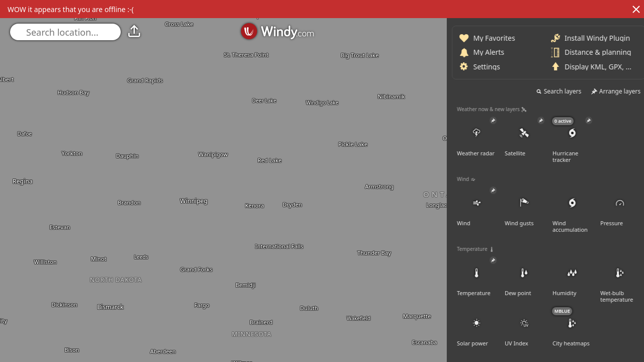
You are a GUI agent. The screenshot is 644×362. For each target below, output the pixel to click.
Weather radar (576, 137)
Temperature (576, 277)
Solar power (576, 327)
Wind (576, 207)
